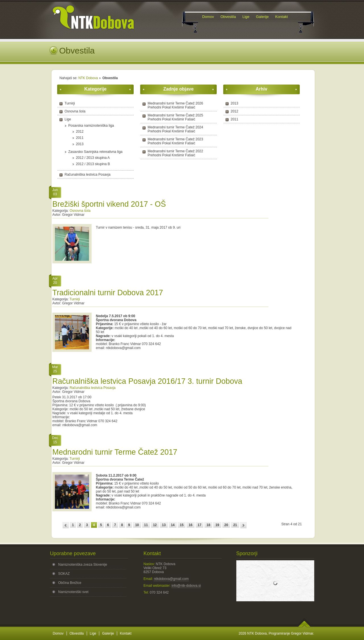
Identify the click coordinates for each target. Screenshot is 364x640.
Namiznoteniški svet (74, 592)
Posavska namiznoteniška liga (91, 126)
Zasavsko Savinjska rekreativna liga (95, 152)
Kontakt (126, 633)
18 (208, 525)
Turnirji (70, 103)
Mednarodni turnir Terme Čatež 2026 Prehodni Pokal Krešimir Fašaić (175, 105)
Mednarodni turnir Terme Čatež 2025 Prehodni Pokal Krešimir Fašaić (175, 117)
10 (137, 525)
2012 (80, 132)
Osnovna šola (75, 111)
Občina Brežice (70, 583)
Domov (58, 633)
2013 (80, 144)
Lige (68, 119)
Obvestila (77, 633)
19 (217, 525)
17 (199, 525)
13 (164, 525)
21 (235, 525)
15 (182, 525)
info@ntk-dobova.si (186, 586)
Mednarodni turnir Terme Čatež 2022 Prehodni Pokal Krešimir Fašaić (175, 153)
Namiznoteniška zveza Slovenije (83, 565)
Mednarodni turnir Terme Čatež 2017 (115, 452)
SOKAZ (64, 574)
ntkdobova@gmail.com (171, 579)
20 (226, 525)
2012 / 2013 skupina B (93, 164)
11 (146, 525)
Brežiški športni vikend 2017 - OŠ (109, 204)
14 (173, 525)
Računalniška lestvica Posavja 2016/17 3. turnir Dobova (147, 381)
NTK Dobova (88, 78)
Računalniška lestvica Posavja (87, 175)
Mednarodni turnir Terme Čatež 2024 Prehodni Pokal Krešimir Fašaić (175, 129)
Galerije (108, 633)
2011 (80, 138)
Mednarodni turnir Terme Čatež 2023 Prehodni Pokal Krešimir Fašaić (175, 141)
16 (190, 525)
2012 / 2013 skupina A (93, 158)
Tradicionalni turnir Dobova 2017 (108, 293)
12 (155, 525)
